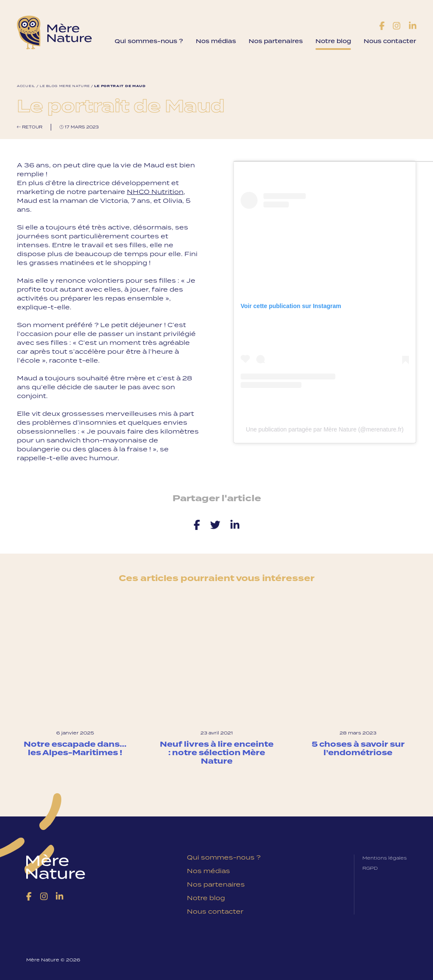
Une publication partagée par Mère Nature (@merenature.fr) (325, 429)
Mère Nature (54, 33)
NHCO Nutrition (155, 192)
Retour (30, 127)
